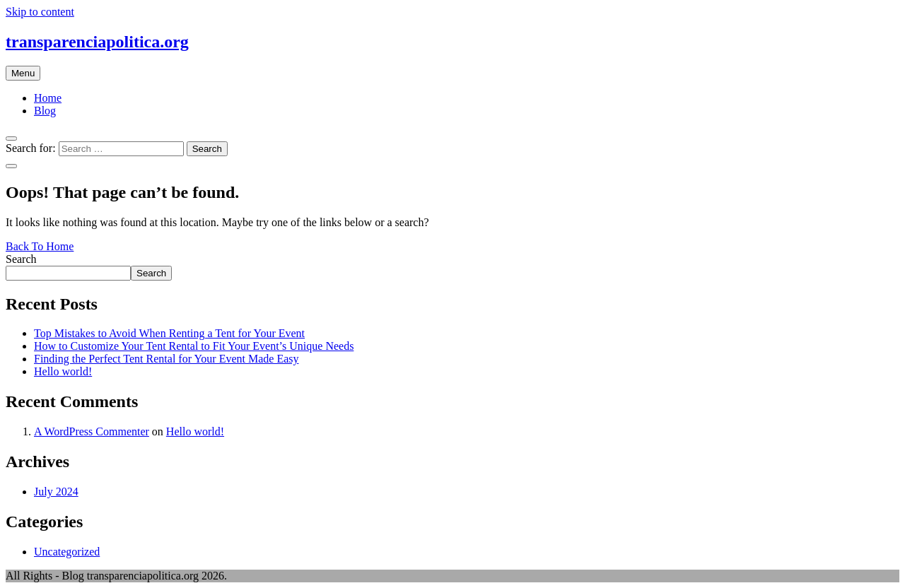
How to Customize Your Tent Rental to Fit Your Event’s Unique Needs (194, 346)
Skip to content (40, 12)
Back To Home (40, 246)
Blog (45, 111)
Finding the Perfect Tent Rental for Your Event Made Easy (167, 359)
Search (21, 259)
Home (48, 98)
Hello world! (63, 371)
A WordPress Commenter (92, 431)
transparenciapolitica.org (97, 42)
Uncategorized (67, 552)
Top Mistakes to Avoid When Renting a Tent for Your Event (169, 333)
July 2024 (56, 492)
